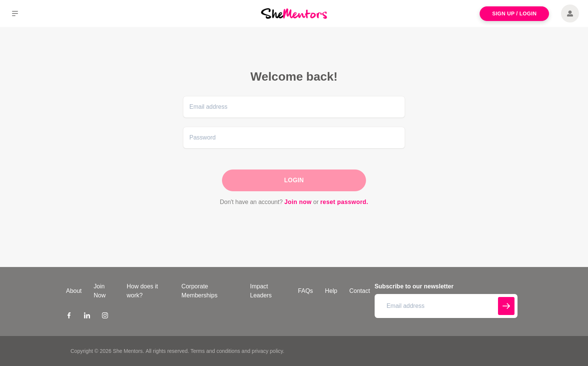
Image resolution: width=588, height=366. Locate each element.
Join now (298, 202)
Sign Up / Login (514, 13)
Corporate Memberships (199, 291)
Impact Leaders (261, 291)
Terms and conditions (215, 351)
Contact (360, 291)
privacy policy (267, 351)
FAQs (306, 291)
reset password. (344, 202)
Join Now (100, 291)
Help (331, 291)
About (74, 291)
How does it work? (142, 291)
